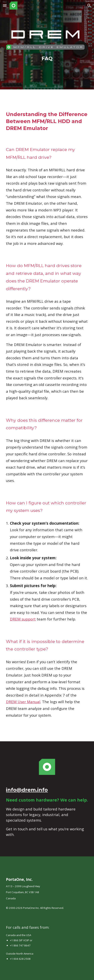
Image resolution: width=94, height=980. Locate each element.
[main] (47, 58)
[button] (5, 5)
